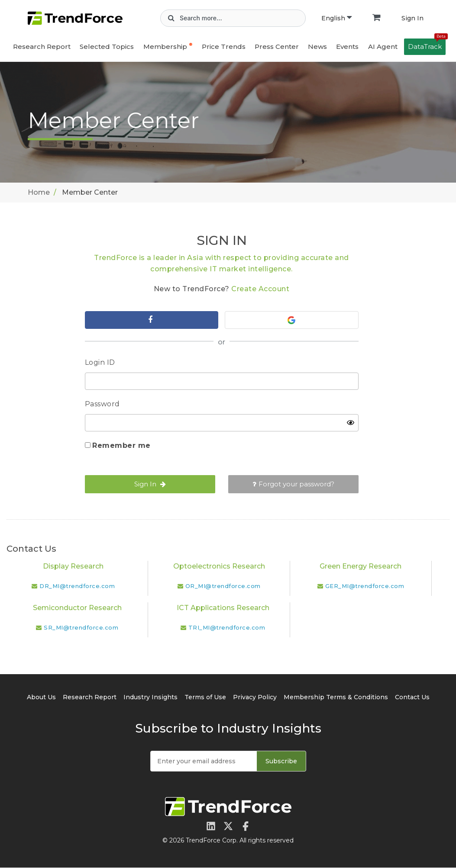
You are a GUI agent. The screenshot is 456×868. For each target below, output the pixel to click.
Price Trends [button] (224, 47)
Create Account (260, 289)
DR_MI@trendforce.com (77, 586)
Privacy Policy (255, 698)
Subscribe (281, 762)
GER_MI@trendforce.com (365, 586)
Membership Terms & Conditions (336, 698)
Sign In (412, 18)
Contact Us (412, 698)
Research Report (42, 47)
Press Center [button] (277, 47)
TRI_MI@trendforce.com (227, 628)
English (336, 18)
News (317, 47)
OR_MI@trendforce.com (223, 586)
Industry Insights (150, 698)
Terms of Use (205, 698)
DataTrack (427, 45)
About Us (41, 698)
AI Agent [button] (383, 47)
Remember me (121, 446)
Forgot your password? (293, 484)
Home (39, 192)
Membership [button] (165, 47)
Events (347, 47)
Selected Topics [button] (107, 47)
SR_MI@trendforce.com (81, 628)
